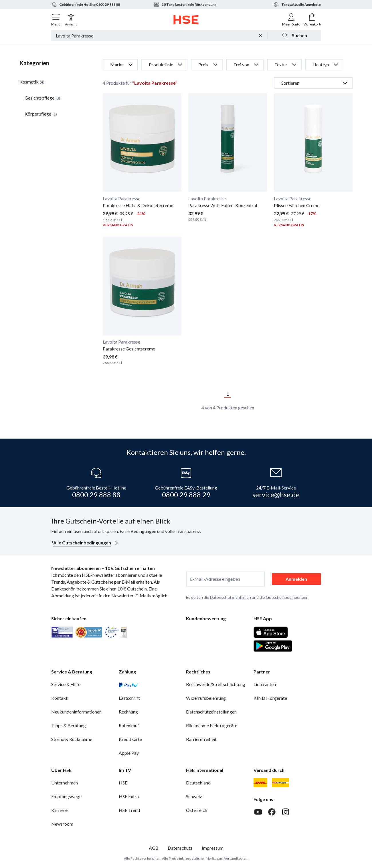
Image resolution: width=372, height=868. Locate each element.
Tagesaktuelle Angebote (297, 5)
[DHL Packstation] (281, 783)
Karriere (59, 810)
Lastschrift (129, 698)
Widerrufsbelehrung (206, 698)
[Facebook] (272, 812)
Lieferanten (265, 684)
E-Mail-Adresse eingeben (215, 579)
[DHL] (260, 783)
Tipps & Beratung (69, 725)
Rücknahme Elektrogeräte (212, 725)
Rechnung (128, 712)
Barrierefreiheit (201, 739)
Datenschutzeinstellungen (211, 712)
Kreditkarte (130, 739)
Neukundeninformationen (76, 712)
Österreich (197, 810)
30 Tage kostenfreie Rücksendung (185, 5)
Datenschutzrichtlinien (230, 597)
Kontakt (59, 698)
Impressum (213, 848)
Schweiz (194, 796)
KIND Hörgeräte (270, 698)
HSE (123, 783)
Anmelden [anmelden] (296, 579)
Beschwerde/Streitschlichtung (216, 684)
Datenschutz (180, 848)
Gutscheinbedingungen (287, 597)
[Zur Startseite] (186, 20)
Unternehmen (65, 783)
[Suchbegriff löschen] (260, 35)
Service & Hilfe (66, 684)
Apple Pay (129, 753)
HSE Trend (129, 810)
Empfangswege (66, 796)
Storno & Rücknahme (72, 739)
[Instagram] (286, 812)
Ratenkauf (129, 725)
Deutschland (198, 783)
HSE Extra (129, 796)
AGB (154, 848)
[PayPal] (128, 684)
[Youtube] (258, 812)
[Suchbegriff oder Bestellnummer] (154, 35)
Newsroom (62, 824)
